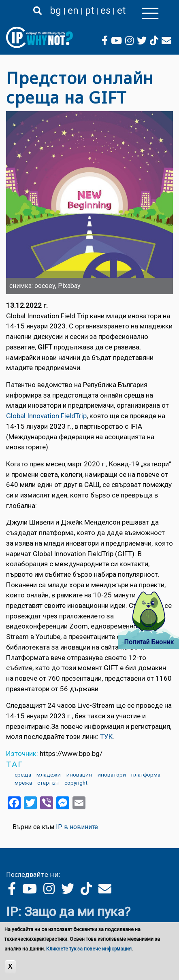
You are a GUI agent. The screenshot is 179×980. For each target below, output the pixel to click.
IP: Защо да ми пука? (68, 912)
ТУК (106, 737)
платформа (146, 775)
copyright (76, 783)
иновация (79, 775)
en (73, 11)
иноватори (112, 775)
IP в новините (77, 827)
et (121, 11)
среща (23, 775)
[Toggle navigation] (150, 13)
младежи (49, 775)
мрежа (23, 783)
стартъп (48, 783)
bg (55, 11)
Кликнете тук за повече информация (89, 949)
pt (89, 11)
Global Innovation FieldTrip (46, 416)
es (105, 11)
